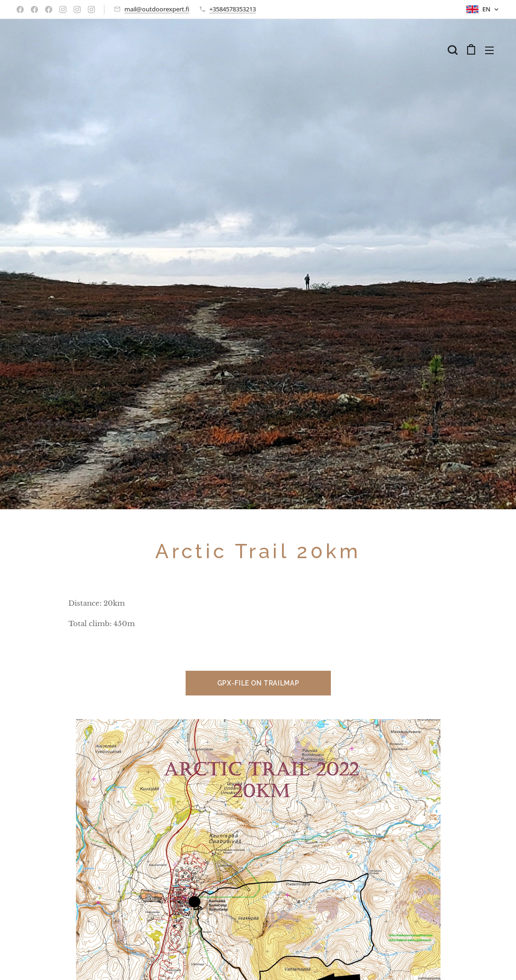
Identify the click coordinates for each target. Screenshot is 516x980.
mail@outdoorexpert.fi (157, 9)
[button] (452, 50)
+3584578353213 (233, 9)
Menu (489, 50)
